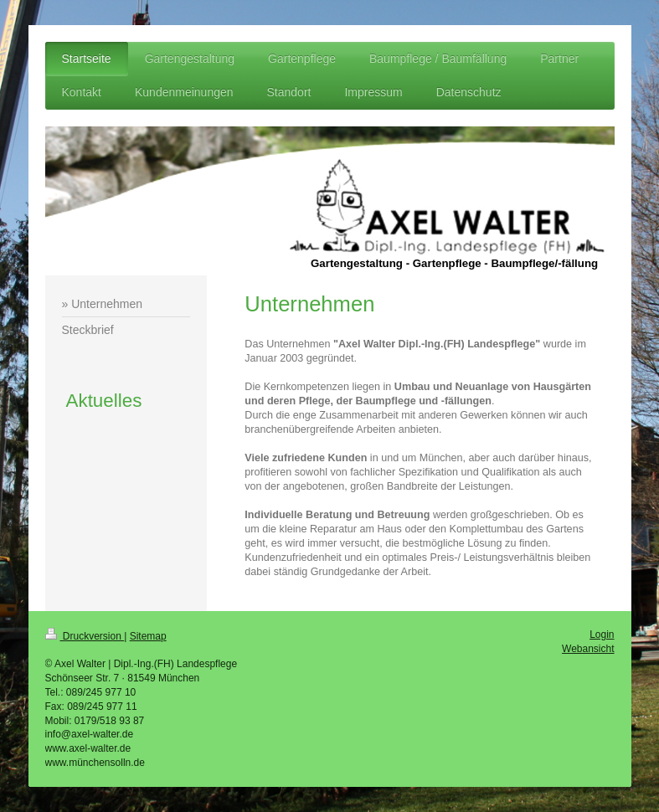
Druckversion (85, 636)
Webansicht (588, 649)
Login (602, 635)
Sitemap (148, 636)
